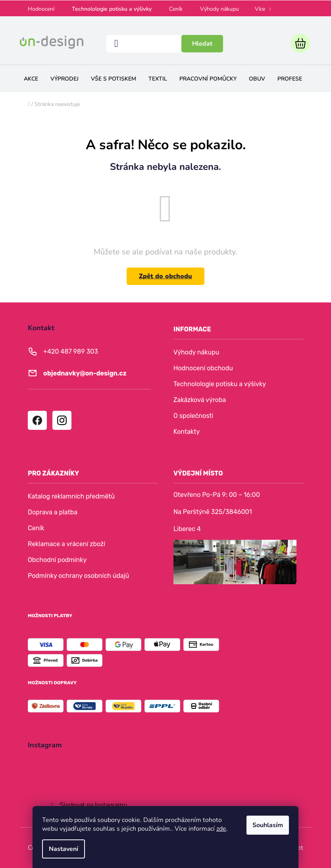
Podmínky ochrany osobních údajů (78, 576)
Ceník (176, 9)
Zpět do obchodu (165, 276)
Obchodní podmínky (57, 560)
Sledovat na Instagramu (93, 805)
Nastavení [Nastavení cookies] (64, 849)
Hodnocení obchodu (203, 368)
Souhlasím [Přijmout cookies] (268, 825)
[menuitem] (31, 79)
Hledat (202, 44)
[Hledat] (165, 44)
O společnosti (193, 416)
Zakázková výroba (200, 400)
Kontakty (187, 432)
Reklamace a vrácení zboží (66, 544)
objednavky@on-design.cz (85, 373)
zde (221, 829)
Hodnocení (41, 9)
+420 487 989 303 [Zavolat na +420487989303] (71, 351)
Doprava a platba (53, 512)
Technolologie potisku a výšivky (112, 9)
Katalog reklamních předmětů (71, 496)
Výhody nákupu (219, 9)
